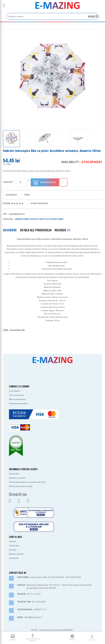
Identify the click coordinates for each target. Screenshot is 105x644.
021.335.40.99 (39, 602)
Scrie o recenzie (38, 203)
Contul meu (14, 546)
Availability (70, 162)
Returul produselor (17, 399)
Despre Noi (14, 474)
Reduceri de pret (16, 554)
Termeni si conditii (17, 478)
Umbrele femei (22, 219)
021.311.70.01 (34, 594)
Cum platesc (15, 391)
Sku (5, 214)
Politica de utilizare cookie (21, 486)
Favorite (13, 550)
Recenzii (63, 230)
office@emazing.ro (33, 617)
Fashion (34, 219)
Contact (12, 541)
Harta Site (14, 558)
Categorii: (8, 219)
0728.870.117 (40, 609)
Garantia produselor (18, 403)
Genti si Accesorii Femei (51, 219)
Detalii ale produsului (36, 230)
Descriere (10, 230)
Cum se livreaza (16, 395)
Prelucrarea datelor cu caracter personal (27, 482)
